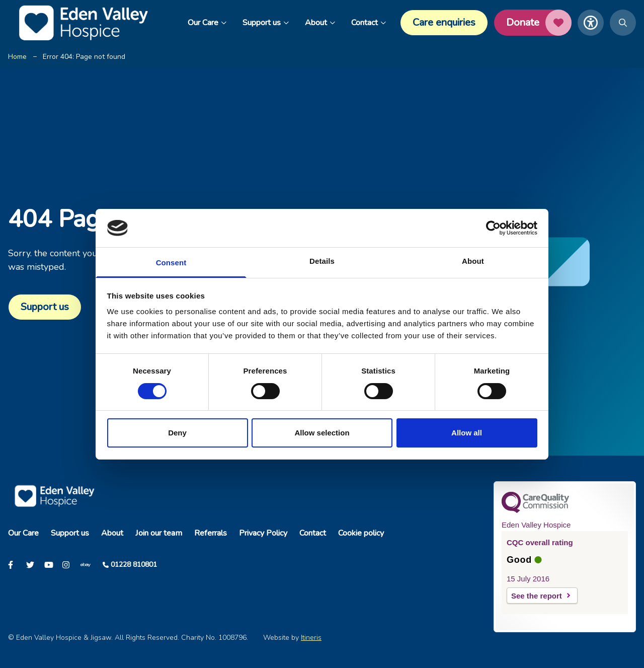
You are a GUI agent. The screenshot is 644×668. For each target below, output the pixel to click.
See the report (537, 596)
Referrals (211, 533)
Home (17, 57)
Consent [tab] (171, 263)
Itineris (311, 638)
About (320, 23)
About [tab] (473, 261)
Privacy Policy (263, 533)
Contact (369, 23)
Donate (539, 23)
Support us (266, 23)
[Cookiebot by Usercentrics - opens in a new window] (493, 228)
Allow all (467, 433)
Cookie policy (361, 533)
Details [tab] (322, 261)
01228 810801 (134, 565)
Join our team (159, 533)
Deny (177, 433)
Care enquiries (444, 22)
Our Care (207, 23)
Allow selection (322, 433)
